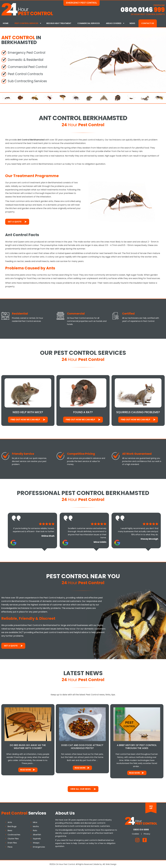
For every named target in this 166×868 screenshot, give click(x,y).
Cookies (135, 833)
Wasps (36, 842)
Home (6, 23)
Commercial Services (89, 23)
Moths (36, 826)
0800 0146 (143, 10)
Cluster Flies (13, 838)
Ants (10, 822)
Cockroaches (14, 834)
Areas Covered (114, 23)
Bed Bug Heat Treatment (59, 23)
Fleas (10, 846)
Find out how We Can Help (25, 419)
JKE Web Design (109, 864)
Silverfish (37, 834)
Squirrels (37, 838)
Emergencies (39, 846)
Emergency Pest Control (82, 3)
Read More (26, 769)
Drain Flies (12, 842)
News (132, 23)
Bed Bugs (12, 826)
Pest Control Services (26, 23)
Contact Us (148, 23)
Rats (35, 830)
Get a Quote (15, 221)
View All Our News (80, 789)
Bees (10, 830)
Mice (35, 822)
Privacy (147, 833)
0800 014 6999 (141, 829)
